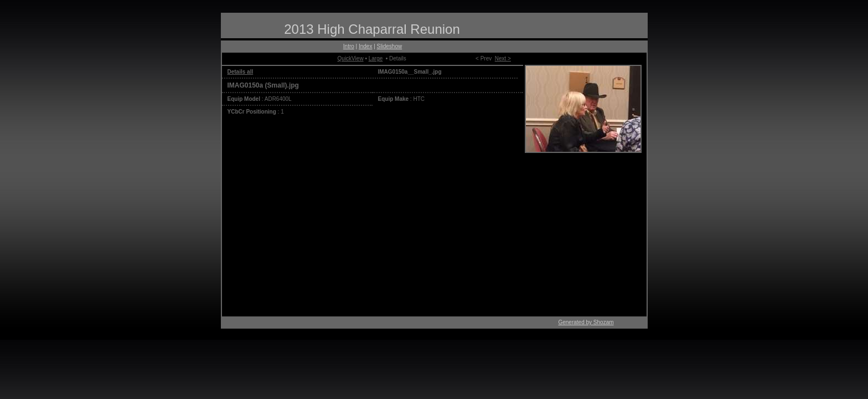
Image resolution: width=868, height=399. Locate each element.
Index (365, 46)
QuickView (351, 58)
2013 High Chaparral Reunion (372, 29)
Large (376, 58)
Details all (241, 72)
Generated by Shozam (586, 322)
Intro (349, 46)
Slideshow (390, 46)
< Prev (484, 58)
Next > (503, 58)
